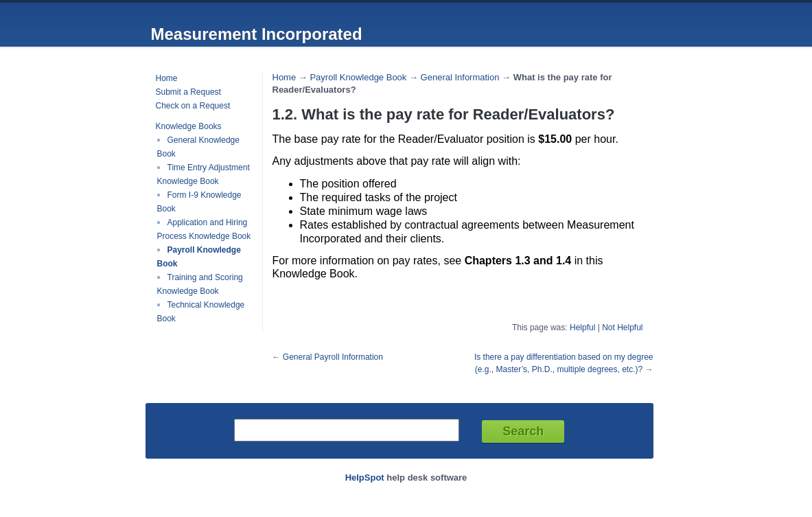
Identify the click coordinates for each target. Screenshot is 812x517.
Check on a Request (193, 106)
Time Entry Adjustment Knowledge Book (204, 174)
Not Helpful (622, 328)
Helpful (582, 328)
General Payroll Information (333, 357)
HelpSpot (365, 478)
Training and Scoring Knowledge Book (200, 284)
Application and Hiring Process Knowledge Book (204, 229)
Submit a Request (188, 92)
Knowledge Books (189, 126)
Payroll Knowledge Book (358, 77)
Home (167, 78)
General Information (460, 77)
